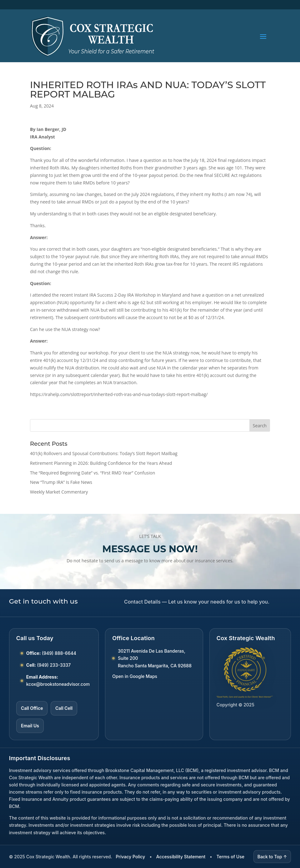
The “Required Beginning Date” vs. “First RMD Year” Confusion (92, 473)
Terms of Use (230, 857)
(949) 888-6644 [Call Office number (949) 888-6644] (59, 653)
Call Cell (64, 708)
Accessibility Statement (181, 857)
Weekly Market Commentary (59, 492)
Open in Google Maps (135, 676)
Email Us (30, 726)
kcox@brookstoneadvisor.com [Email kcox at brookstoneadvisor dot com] (58, 684)
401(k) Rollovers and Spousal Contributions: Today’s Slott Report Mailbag (104, 453)
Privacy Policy (131, 857)
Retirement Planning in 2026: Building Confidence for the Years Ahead (101, 463)
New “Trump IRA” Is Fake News (61, 482)
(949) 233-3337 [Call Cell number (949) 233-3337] (54, 665)
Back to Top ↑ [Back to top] (272, 857)
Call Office (32, 708)
